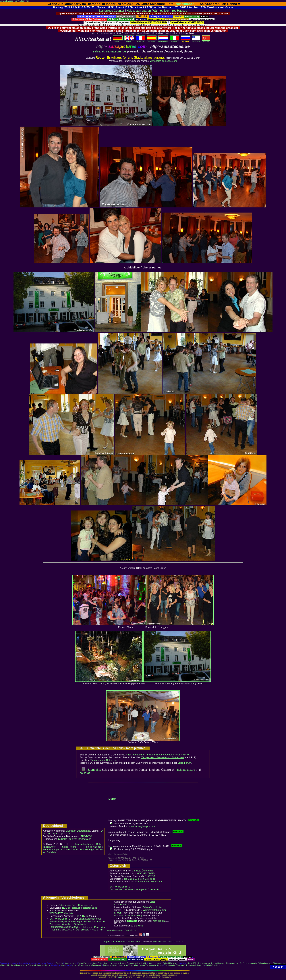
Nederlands (163, 41)
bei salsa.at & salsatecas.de (80, 908)
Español (152, 41)
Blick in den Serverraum (151, 882)
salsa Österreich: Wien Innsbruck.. (37, 965)
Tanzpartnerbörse (59, 927)
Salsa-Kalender (84, 963)
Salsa (67, 963)
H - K (58, 833)
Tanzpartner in (104, 760)
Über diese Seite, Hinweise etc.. (76, 905)
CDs (77, 916)
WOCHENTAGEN (146, 873)
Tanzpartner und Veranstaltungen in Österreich (134, 889)
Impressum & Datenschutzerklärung (122, 941)
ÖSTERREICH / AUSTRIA (90, 930)
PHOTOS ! (86, 836)
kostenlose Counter (112, 11)
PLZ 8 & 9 (69, 930)
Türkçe (206, 41)
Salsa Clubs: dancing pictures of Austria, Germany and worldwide (120, 963)
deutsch (118, 41)
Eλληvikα (196, 41)
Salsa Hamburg (155, 963)
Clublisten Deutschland (78, 831)
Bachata (59, 963)
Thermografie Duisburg (195, 965)
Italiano (174, 41)
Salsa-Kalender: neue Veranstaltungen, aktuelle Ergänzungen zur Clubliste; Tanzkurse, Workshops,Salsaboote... (78, 921)
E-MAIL (139, 926)
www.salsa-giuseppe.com (164, 61)
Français (140, 41)
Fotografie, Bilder (110, 965)
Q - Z (72, 833)
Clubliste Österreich (142, 871)
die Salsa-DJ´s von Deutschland (74, 839)
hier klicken (159, 921)
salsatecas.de (116, 51)
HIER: (157, 755)
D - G (51, 833)
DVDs (85, 916)
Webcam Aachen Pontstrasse (90, 965)
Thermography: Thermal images (211, 963)
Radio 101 (192, 963)
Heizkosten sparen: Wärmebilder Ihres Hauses (157, 11)
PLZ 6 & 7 (56, 930)
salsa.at (98, 51)
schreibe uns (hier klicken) (128, 915)
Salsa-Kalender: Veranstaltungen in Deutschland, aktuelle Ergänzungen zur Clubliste (73, 850)
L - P (65, 833)
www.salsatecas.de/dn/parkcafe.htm (15, 1)
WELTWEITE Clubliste (61, 913)
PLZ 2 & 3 (87, 927)
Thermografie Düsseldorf (174, 965)
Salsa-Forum (184, 763)
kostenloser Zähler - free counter (132, 965)
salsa (72, 963)
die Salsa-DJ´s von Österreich (140, 879)
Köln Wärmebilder (213, 965)
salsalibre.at (185, 4)
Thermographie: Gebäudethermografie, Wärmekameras (249, 963)
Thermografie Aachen (154, 965)
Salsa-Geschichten (152, 907)
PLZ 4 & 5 (100, 927)
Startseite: (91, 770)
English (129, 41)
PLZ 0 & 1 (75, 927)
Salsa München (169, 963)
